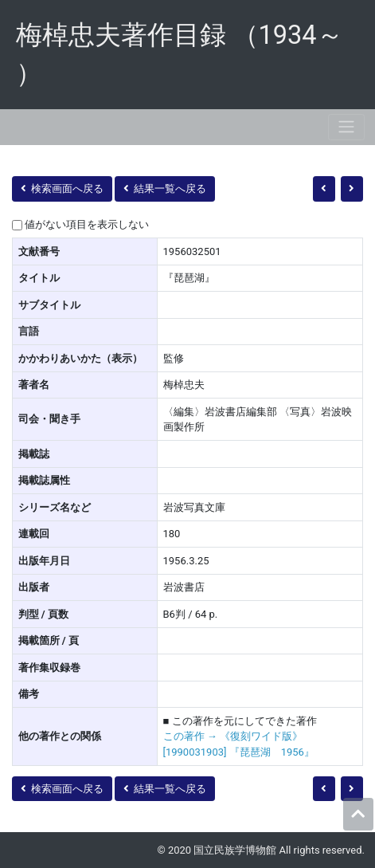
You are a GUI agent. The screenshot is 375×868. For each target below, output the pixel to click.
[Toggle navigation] (346, 127)
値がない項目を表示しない (87, 224)
